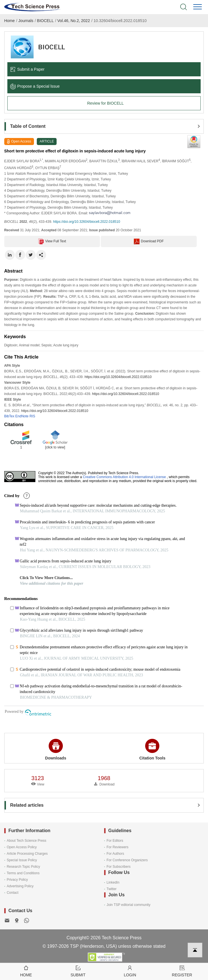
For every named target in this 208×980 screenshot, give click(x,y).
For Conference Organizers (127, 860)
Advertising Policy (20, 886)
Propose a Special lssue (35, 86)
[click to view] (55, 447)
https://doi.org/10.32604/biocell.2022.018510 (87, 222)
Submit (78, 971)
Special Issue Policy (22, 860)
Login (130, 971)
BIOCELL (45, 21)
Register (182, 971)
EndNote (22, 416)
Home (9, 21)
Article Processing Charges (27, 854)
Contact (13, 893)
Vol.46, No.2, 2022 (73, 21)
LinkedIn (113, 882)
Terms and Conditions (23, 873)
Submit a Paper (27, 69)
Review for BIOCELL (105, 103)
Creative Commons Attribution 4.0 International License (125, 477)
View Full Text (52, 241)
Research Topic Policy (23, 867)
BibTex (9, 416)
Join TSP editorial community (129, 905)
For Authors (115, 854)
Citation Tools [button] (152, 750)
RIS (32, 416)
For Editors (115, 841)
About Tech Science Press (27, 841)
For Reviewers (118, 847)
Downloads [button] (56, 750)
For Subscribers (119, 867)
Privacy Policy (17, 880)
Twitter (112, 889)
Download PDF (149, 241)
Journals (26, 21)
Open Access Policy (22, 847)
